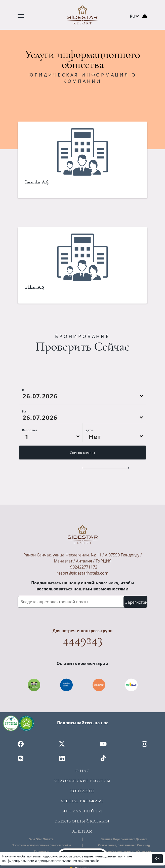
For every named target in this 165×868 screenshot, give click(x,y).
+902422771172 (83, 567)
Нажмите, (9, 856)
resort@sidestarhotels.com (82, 573)
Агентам (82, 831)
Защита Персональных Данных (124, 839)
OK (157, 859)
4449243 (83, 639)
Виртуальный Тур (83, 811)
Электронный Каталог (83, 821)
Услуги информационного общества (124, 851)
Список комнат (82, 476)
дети (89, 454)
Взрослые (30, 454)
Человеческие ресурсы (82, 781)
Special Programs (82, 801)
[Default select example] (51, 460)
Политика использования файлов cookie (41, 845)
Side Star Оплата (41, 839)
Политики (41, 851)
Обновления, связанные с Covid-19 (124, 845)
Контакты (83, 791)
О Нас (82, 771)
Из (24, 435)
